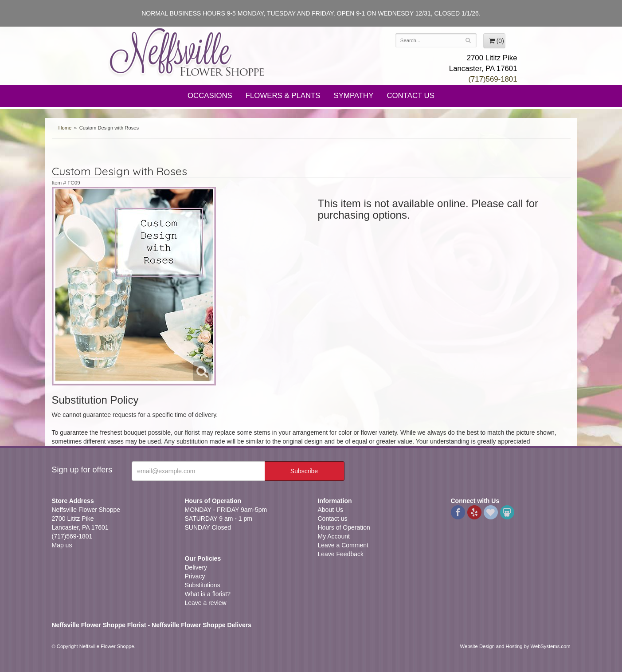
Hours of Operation (344, 527)
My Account (334, 536)
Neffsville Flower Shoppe (187, 52)
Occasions (210, 96)
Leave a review (206, 603)
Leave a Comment (343, 545)
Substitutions (203, 585)
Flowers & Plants (283, 96)
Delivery (196, 567)
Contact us (333, 519)
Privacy (195, 576)
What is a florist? (208, 594)
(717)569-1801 (493, 79)
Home (65, 128)
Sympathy (354, 96)
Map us (62, 545)
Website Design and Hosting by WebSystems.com (515, 646)
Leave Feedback (341, 554)
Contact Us (411, 96)
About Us (331, 510)
